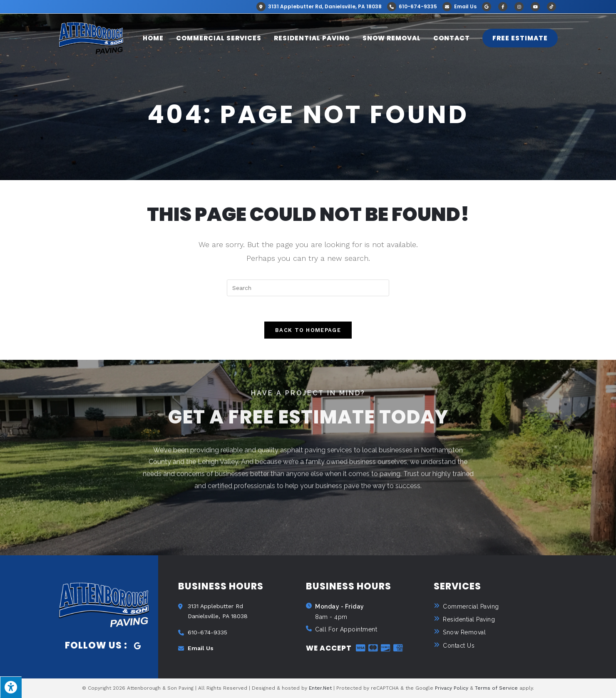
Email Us (460, 6)
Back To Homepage (308, 330)
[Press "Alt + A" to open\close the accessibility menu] (11, 687)
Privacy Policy (452, 688)
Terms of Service (496, 688)
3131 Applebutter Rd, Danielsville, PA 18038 (319, 6)
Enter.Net (320, 688)
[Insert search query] (308, 288)
